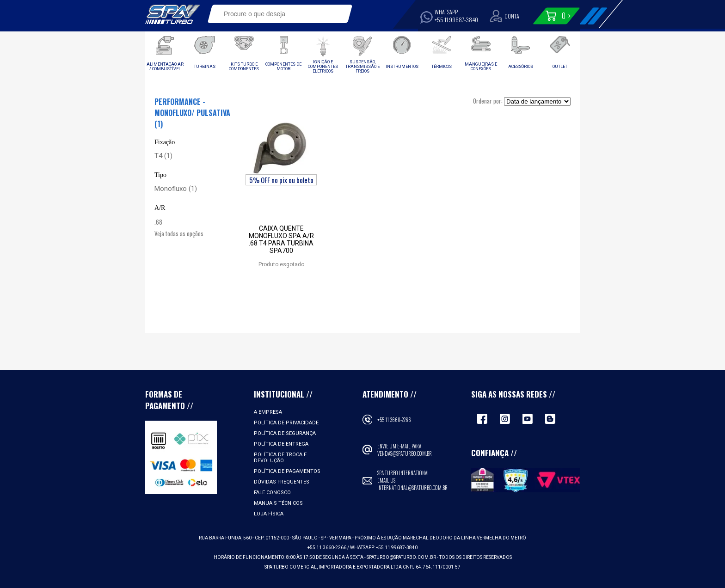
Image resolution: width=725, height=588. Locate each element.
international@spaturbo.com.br (412, 488)
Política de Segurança (285, 433)
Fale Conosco (272, 493)
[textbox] (273, 14)
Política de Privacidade (286, 423)
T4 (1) (163, 156)
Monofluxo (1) (176, 189)
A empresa (268, 412)
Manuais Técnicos (278, 503)
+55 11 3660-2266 (394, 420)
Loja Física (269, 514)
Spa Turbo (172, 14)
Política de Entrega (281, 444)
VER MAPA (341, 538)
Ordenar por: (488, 101)
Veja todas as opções (179, 233)
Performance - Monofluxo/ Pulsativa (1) (192, 113)
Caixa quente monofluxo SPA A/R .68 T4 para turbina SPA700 (281, 239)
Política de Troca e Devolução (280, 458)
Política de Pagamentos (287, 471)
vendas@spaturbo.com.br (405, 453)
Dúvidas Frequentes (282, 482)
